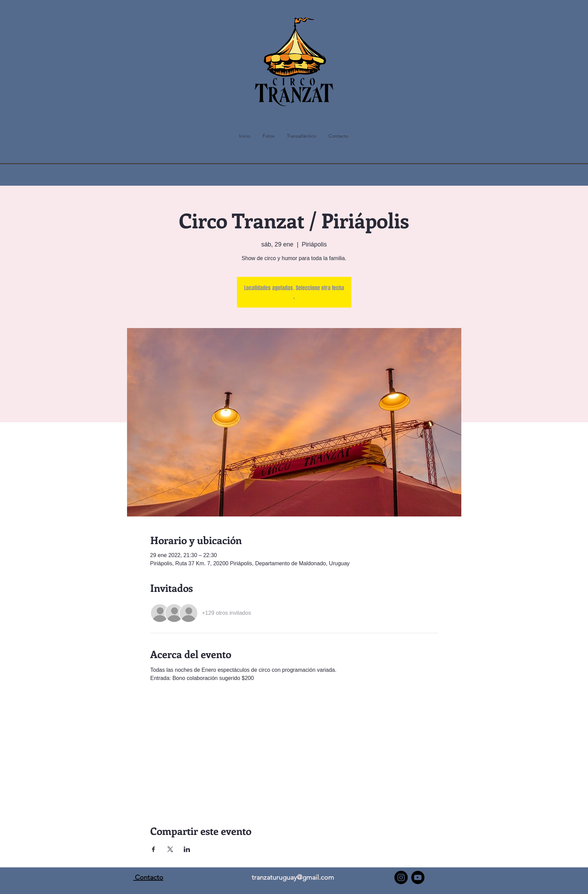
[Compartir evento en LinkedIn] (187, 849)
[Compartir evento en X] (170, 849)
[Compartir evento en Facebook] (153, 849)
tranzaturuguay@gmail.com (293, 877)
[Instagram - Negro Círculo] (401, 877)
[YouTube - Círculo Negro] (418, 877)
